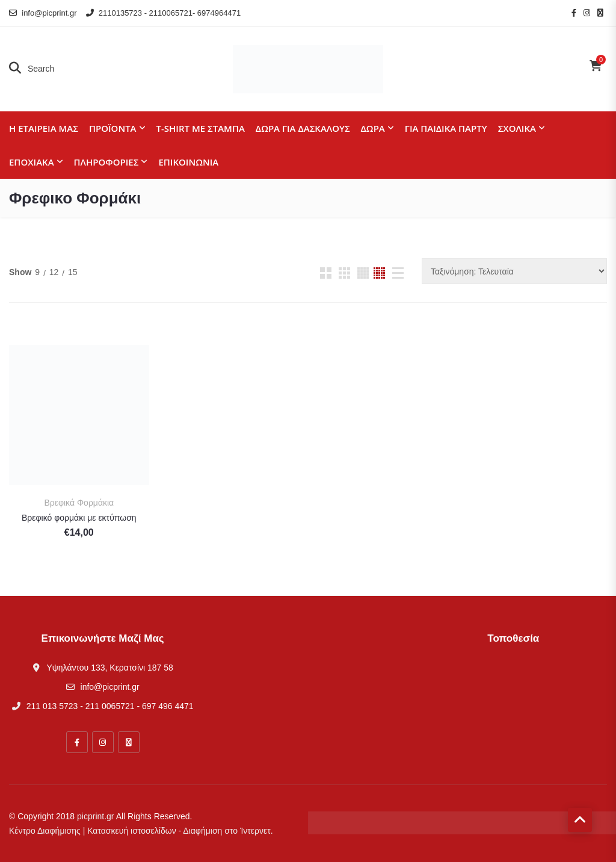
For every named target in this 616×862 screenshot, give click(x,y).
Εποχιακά (32, 162)
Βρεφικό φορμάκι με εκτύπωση (79, 518)
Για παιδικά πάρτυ (446, 128)
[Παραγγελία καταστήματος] (514, 271)
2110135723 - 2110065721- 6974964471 (164, 13)
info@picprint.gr (43, 13)
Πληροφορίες (106, 162)
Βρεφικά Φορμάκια (79, 503)
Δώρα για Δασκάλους (303, 128)
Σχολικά (517, 128)
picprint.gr (95, 816)
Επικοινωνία (188, 162)
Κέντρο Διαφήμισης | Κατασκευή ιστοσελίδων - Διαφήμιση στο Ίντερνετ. (141, 831)
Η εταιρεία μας (44, 128)
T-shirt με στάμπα (201, 128)
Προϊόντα (113, 128)
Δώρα (373, 128)
